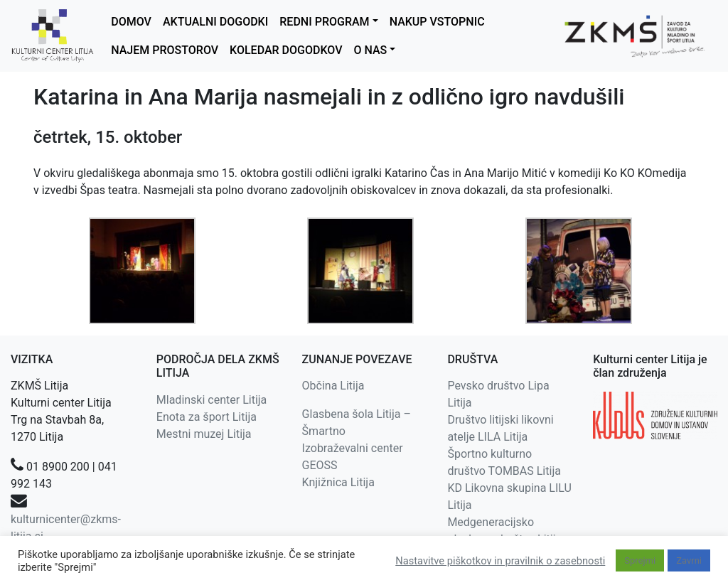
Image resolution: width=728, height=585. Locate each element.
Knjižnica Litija (338, 482)
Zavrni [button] (689, 560)
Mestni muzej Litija (204, 434)
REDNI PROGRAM (324, 22)
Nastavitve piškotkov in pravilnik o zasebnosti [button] (500, 561)
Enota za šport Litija (207, 417)
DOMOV (131, 22)
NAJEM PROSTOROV (165, 50)
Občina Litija (333, 386)
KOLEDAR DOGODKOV (286, 50)
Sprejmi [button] (640, 560)
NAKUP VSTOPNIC (437, 22)
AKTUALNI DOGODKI (215, 22)
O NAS (370, 50)
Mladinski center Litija (212, 400)
